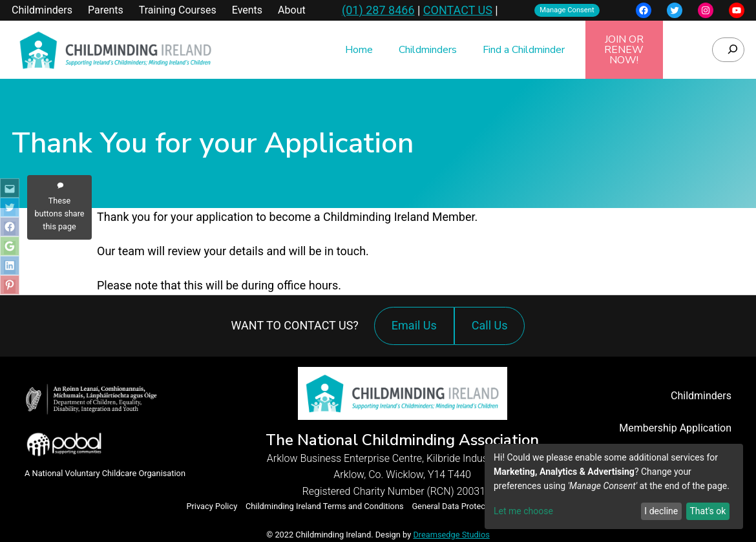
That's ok (708, 511)
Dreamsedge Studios (451, 535)
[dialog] (614, 486)
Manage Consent (567, 10)
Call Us (493, 332)
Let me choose (523, 511)
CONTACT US (458, 10)
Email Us (414, 325)
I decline (661, 511)
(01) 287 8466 (378, 10)
